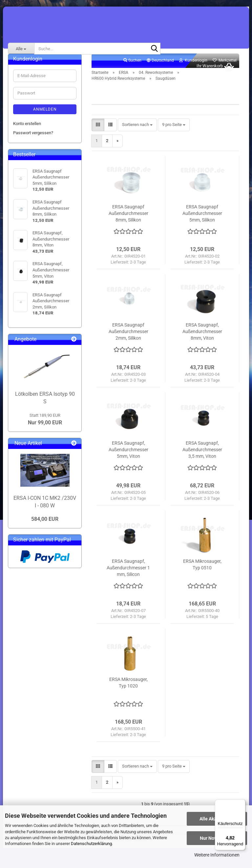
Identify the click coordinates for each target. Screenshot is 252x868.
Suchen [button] (132, 68)
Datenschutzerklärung (91, 844)
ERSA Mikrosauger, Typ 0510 (202, 572)
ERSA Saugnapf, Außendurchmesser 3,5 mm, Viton (202, 457)
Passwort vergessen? (33, 140)
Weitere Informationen (217, 855)
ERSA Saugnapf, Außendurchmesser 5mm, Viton (128, 457)
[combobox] (137, 132)
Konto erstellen (27, 131)
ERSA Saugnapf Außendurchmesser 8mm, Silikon (128, 221)
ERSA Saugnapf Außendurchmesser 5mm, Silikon (202, 221)
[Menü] (241, 803)
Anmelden (45, 116)
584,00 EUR (45, 526)
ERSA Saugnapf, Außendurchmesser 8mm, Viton (202, 339)
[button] (160, 68)
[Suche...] (21, 49)
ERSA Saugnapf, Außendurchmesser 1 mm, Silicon (128, 575)
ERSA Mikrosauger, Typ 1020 (128, 690)
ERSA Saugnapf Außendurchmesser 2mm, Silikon (128, 339)
